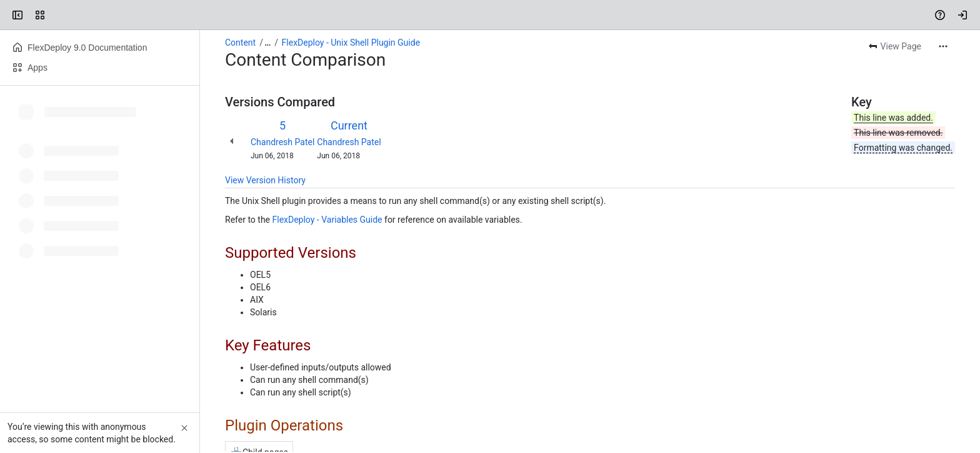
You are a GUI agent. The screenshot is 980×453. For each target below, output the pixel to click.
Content (240, 43)
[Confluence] (57, 15)
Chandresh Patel (282, 142)
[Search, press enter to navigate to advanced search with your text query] (487, 15)
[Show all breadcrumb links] (267, 43)
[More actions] (943, 46)
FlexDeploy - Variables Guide (327, 220)
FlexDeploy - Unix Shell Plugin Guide (351, 43)
